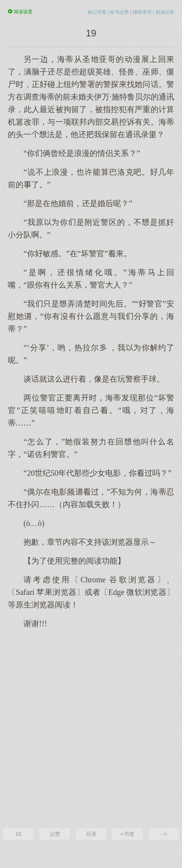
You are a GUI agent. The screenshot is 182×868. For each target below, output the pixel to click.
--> (164, 834)
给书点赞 (119, 12)
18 (18, 834)
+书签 (127, 834)
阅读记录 (165, 12)
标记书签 (97, 12)
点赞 (55, 834)
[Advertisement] (91, 728)
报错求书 (142, 12)
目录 (91, 834)
